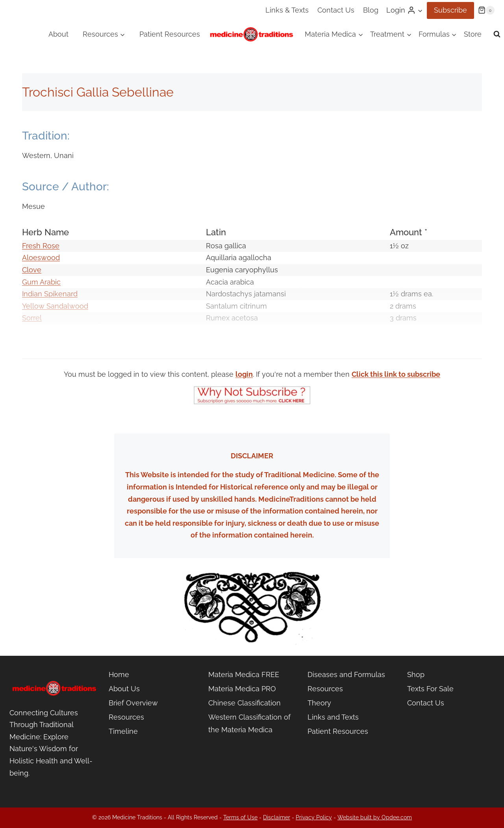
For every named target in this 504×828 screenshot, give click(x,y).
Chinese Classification (245, 703)
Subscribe (450, 10)
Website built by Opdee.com (375, 817)
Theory (319, 703)
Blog (371, 10)
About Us (124, 689)
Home (119, 674)
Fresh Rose (41, 246)
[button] (420, 10)
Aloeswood (41, 258)
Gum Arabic (41, 282)
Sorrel (32, 318)
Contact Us (336, 10)
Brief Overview (133, 703)
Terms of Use (240, 817)
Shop (416, 674)
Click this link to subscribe (396, 374)
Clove (32, 270)
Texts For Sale (430, 689)
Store (473, 34)
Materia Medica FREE (244, 674)
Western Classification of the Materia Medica (249, 723)
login (244, 374)
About (58, 34)
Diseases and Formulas (346, 674)
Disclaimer (277, 817)
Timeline (123, 731)
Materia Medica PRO (242, 689)
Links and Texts (333, 717)
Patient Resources (170, 34)
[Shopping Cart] (486, 10)
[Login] (405, 10)
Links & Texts (287, 10)
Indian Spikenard (50, 294)
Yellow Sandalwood (55, 306)
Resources (126, 717)
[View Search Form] (497, 34)
